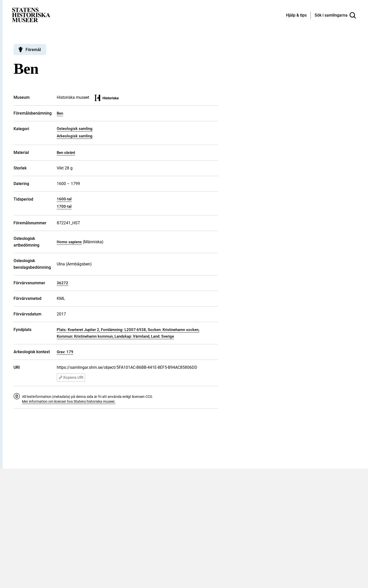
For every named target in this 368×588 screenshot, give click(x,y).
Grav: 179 (65, 352)
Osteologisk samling (75, 129)
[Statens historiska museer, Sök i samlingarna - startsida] (31, 15)
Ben (60, 113)
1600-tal (64, 199)
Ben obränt (66, 153)
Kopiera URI (71, 377)
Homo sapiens (69, 242)
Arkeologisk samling (75, 136)
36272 (62, 283)
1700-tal (64, 206)
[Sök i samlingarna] (335, 16)
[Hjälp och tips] (296, 16)
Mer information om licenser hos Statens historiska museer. (69, 401)
